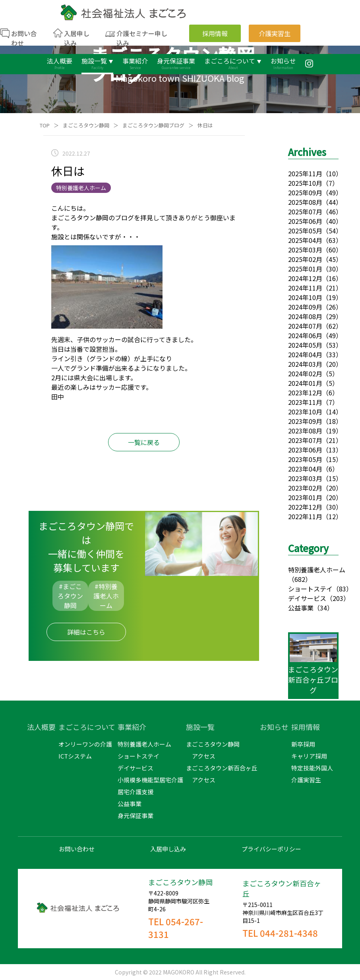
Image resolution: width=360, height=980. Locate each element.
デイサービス (307, 598)
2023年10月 (305, 412)
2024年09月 (305, 307)
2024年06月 (305, 335)
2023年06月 (305, 450)
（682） (300, 579)
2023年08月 (305, 431)
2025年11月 (305, 173)
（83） (343, 589)
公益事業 (301, 608)
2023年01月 (305, 497)
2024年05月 (305, 345)
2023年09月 (305, 421)
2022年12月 (305, 507)
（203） (338, 598)
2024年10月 (305, 297)
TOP (45, 125)
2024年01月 (305, 383)
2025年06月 (305, 221)
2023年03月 (305, 478)
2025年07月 (305, 212)
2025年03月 (305, 250)
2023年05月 (305, 459)
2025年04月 (305, 240)
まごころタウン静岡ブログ (153, 125)
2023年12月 (305, 393)
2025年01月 (305, 269)
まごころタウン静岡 (86, 125)
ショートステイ (310, 589)
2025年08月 (305, 202)
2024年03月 (305, 364)
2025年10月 (305, 183)
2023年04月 (305, 469)
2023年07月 (305, 440)
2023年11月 (305, 402)
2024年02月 (305, 374)
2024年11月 (305, 288)
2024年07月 (305, 326)
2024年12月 (305, 278)
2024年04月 (305, 354)
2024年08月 (305, 316)
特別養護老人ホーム (317, 570)
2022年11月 (305, 516)
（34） (323, 608)
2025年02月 (305, 259)
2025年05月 (305, 231)
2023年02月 (305, 488)
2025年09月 (305, 193)
